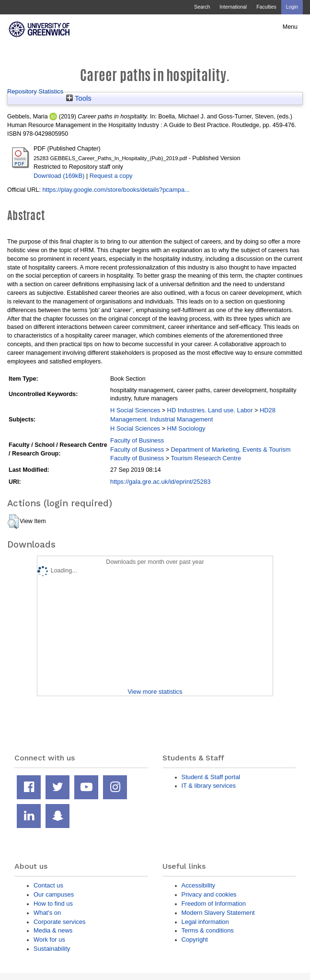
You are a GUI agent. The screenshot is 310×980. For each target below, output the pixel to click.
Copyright (195, 939)
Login (292, 7)
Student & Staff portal (211, 777)
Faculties (266, 7)
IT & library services (209, 786)
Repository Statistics (35, 91)
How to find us (53, 904)
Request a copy (111, 176)
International (233, 7)
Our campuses (54, 894)
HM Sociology (186, 428)
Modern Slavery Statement (218, 913)
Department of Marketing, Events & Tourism (230, 449)
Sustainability (52, 949)
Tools (79, 98)
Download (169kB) (59, 176)
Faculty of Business (137, 440)
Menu (290, 27)
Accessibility (198, 885)
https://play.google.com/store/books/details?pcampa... (116, 190)
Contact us (48, 885)
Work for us (49, 939)
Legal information (205, 922)
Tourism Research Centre (206, 458)
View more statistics (155, 692)
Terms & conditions (208, 930)
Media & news (53, 930)
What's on (47, 913)
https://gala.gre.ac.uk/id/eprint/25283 (160, 482)
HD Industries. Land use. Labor (210, 410)
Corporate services (60, 922)
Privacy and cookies (209, 894)
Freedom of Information (214, 904)
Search (202, 7)
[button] (13, 522)
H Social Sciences (135, 410)
